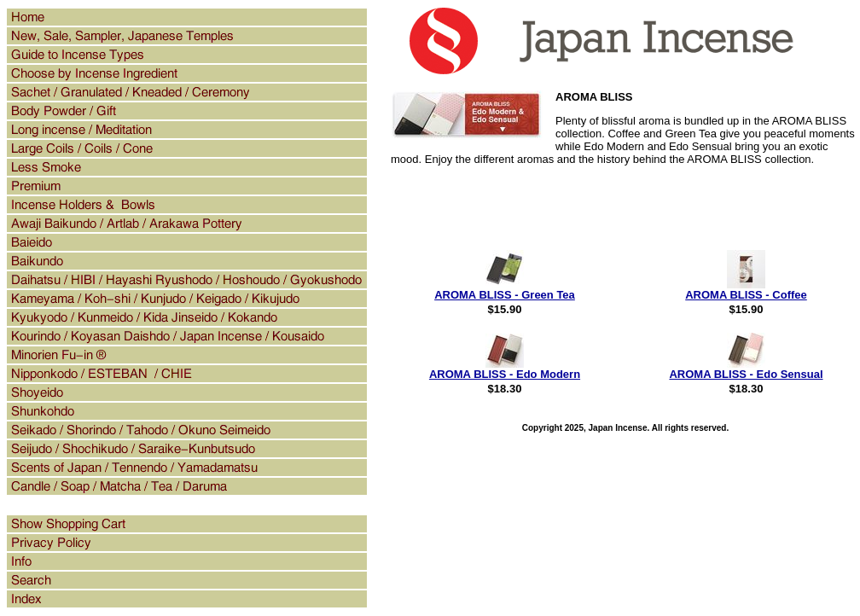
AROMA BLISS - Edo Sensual (746, 374)
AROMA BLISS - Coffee (746, 295)
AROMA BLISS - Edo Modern (505, 374)
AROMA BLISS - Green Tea (505, 295)
